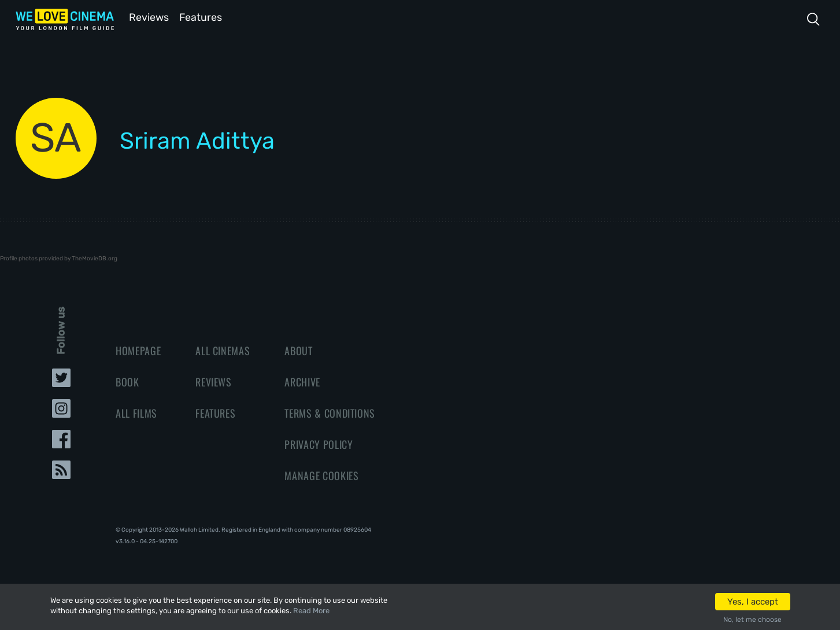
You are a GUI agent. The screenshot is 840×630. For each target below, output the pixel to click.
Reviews (147, 16)
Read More (311, 611)
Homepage (138, 349)
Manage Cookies (321, 474)
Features (203, 16)
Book (127, 381)
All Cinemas (223, 349)
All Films (136, 412)
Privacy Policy (319, 443)
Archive (302, 381)
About (298, 349)
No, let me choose (752, 620)
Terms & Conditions (330, 412)
